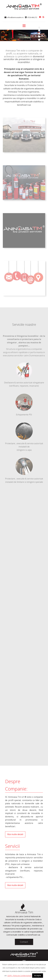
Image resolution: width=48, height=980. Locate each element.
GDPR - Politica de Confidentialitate (19, 976)
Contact (24, 942)
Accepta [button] (38, 975)
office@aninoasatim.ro (15, 17)
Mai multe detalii (15, 834)
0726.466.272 (32, 17)
